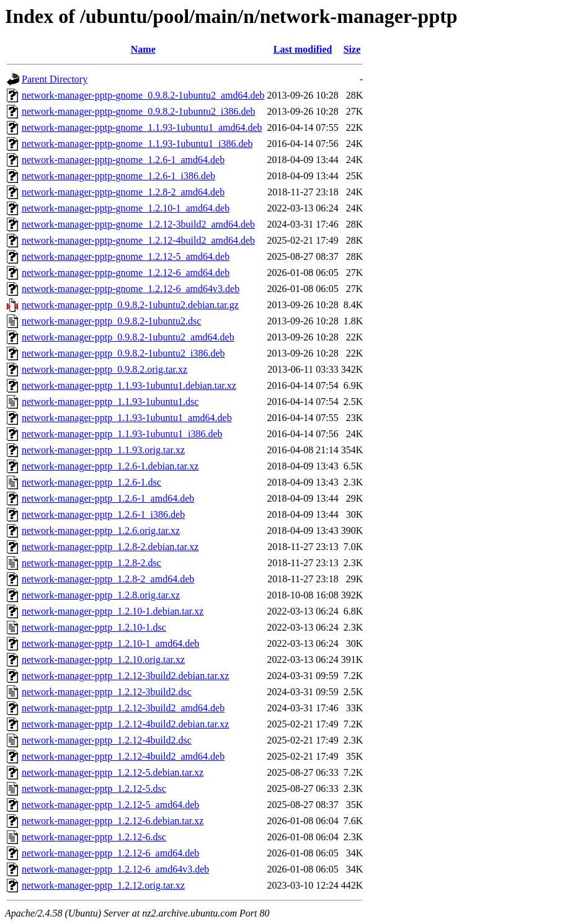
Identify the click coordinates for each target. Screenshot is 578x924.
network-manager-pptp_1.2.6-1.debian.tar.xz (110, 466)
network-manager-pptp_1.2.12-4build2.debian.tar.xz (125, 724)
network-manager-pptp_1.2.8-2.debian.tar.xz (110, 547)
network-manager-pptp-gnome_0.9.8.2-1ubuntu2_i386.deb (138, 111)
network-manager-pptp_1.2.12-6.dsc (94, 837)
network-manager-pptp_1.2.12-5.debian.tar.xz (113, 772)
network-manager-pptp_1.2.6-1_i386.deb (103, 514)
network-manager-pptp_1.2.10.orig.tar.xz (103, 660)
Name (143, 49)
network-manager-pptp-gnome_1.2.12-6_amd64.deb (126, 273)
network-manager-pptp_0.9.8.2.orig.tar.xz (104, 369)
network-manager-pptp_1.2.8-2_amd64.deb (108, 579)
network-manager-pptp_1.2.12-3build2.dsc (107, 692)
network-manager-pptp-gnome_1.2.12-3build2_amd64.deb (138, 224)
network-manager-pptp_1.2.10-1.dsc (94, 627)
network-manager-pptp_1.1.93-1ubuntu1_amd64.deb (127, 418)
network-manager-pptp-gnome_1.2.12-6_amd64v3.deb (131, 289)
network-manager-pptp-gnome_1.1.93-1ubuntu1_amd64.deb (142, 127)
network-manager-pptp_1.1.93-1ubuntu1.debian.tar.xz (129, 385)
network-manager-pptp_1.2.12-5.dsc (94, 789)
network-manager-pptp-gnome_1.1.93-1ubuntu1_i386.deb (137, 144)
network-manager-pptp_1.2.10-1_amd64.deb (110, 643)
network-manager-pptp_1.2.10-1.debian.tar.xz (113, 611)
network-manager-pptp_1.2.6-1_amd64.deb (108, 498)
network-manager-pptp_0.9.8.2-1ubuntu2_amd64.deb (128, 337)
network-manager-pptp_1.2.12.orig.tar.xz (103, 885)
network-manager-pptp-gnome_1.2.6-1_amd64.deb (123, 160)
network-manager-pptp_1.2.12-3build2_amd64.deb (123, 708)
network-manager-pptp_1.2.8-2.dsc (91, 563)
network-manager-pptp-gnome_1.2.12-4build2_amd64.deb (138, 240)
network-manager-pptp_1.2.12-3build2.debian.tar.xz (125, 676)
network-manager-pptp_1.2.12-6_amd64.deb (110, 853)
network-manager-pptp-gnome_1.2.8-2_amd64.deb (123, 192)
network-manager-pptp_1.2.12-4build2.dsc (107, 740)
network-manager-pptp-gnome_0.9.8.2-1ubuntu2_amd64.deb (143, 95)
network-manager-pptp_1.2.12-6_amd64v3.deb (115, 869)
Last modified (303, 49)
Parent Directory (55, 79)
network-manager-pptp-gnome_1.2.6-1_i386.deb (118, 176)
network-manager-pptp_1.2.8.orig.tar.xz (101, 595)
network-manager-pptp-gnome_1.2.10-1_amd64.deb (126, 208)
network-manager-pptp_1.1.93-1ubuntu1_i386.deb (122, 434)
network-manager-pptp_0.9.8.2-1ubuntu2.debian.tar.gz (130, 305)
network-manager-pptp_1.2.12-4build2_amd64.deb (123, 756)
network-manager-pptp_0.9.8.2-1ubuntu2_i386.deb (123, 353)
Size (352, 49)
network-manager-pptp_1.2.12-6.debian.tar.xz (113, 821)
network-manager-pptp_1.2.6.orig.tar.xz (101, 531)
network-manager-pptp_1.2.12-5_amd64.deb (110, 805)
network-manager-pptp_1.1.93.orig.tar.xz (103, 450)
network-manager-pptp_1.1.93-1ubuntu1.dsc (110, 402)
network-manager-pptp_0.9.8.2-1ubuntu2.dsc (111, 321)
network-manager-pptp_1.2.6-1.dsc (91, 482)
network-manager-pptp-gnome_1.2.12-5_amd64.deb (126, 256)
